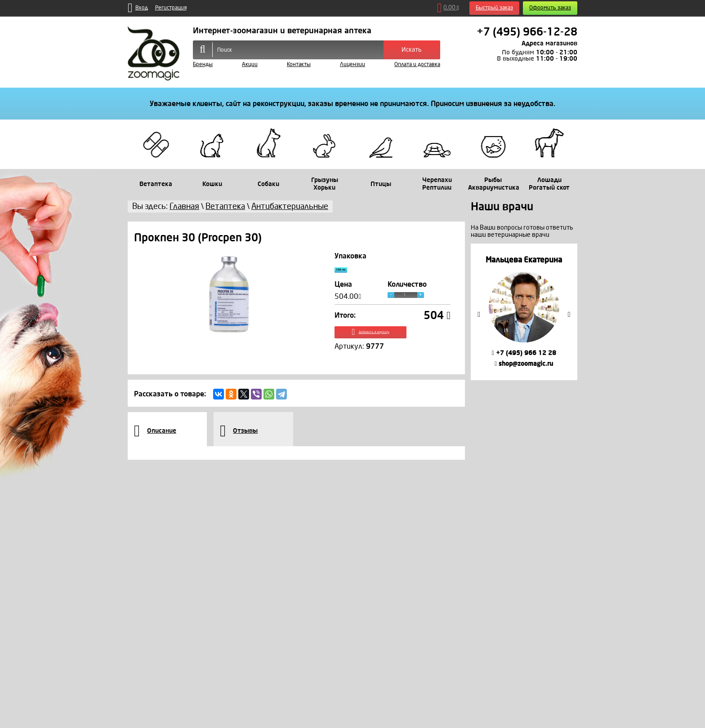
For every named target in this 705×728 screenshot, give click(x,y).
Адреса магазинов (549, 43)
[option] (524, 312)
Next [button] (569, 315)
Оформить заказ (550, 8)
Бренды (203, 64)
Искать (412, 50)
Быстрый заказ (494, 8)
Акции (250, 64)
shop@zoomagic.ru (524, 364)
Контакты (299, 64)
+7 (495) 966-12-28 (527, 32)
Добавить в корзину (393, 341)
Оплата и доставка (417, 64)
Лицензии (352, 64)
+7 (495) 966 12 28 (524, 353)
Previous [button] (479, 315)
